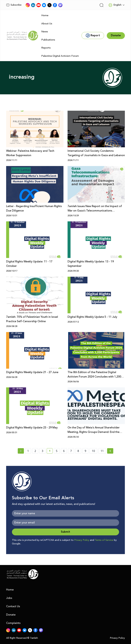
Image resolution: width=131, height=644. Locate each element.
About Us (47, 24)
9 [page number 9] (85, 451)
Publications (48, 40)
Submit (65, 532)
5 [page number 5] (57, 451)
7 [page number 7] (71, 451)
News (45, 32)
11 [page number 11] (102, 451)
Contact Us (13, 606)
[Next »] (110, 451)
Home (45, 15)
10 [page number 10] (93, 451)
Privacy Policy (82, 540)
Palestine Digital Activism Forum (60, 56)
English (115, 5)
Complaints (13, 623)
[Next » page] (110, 451)
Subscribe (14, 5)
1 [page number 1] (28, 451)
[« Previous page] (21, 451)
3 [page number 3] (42, 451)
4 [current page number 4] (51, 451)
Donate (11, 615)
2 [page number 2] (35, 451)
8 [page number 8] (78, 451)
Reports (46, 48)
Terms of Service (104, 540)
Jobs (9, 598)
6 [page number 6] (64, 451)
